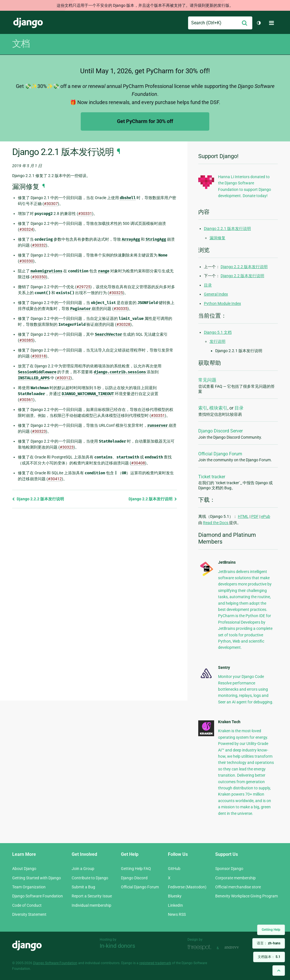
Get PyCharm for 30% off (145, 121)
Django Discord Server (220, 431)
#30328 (123, 324)
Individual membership (91, 905)
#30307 (51, 204)
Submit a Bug (83, 887)
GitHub (174, 869)
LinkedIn (175, 905)
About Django (24, 869)
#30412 (55, 479)
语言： (269, 943)
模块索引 (218, 408)
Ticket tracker (212, 477)
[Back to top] (279, 971)
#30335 (121, 309)
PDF (255, 516)
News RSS (177, 914)
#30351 (158, 415)
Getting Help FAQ (136, 869)
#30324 (26, 229)
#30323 (39, 431)
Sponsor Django (229, 869)
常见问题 (207, 380)
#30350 (39, 277)
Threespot (201, 947)
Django (28, 23)
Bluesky (175, 896)
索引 (203, 408)
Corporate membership (235, 878)
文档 (21, 44)
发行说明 (217, 341)
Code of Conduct (27, 905)
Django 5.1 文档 (218, 332)
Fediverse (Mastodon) (187, 887)
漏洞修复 (217, 238)
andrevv (238, 947)
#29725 (83, 287)
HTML (243, 516)
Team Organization (29, 887)
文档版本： (269, 957)
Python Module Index (222, 303)
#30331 (85, 214)
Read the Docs (216, 523)
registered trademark (155, 963)
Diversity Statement (29, 914)
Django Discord (134, 878)
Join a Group (83, 869)
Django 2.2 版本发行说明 (153, 499)
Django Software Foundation (38, 896)
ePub (266, 516)
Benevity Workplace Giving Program (247, 896)
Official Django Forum (220, 454)
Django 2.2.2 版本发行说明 (38, 499)
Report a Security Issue (92, 896)
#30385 (26, 340)
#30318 (39, 356)
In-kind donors (117, 946)
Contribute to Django (90, 878)
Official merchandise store (238, 887)
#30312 (64, 378)
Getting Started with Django (37, 878)
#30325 (116, 293)
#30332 (39, 245)
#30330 (26, 261)
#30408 (138, 463)
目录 (208, 285)
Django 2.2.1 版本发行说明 (227, 229)
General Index (216, 294)
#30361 (26, 400)
